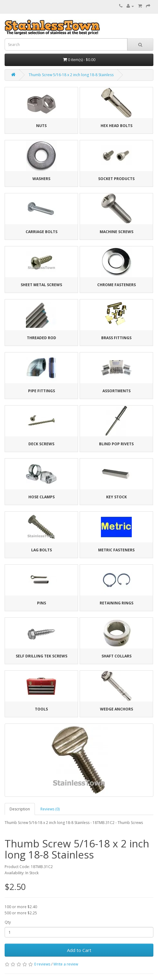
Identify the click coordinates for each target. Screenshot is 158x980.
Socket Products (116, 179)
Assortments (116, 391)
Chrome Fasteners (116, 285)
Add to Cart (79, 950)
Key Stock (116, 497)
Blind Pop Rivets (116, 444)
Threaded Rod (42, 338)
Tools (41, 709)
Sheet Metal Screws (41, 285)
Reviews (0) (50, 809)
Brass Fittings (116, 338)
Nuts (41, 126)
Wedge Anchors (116, 709)
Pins (42, 603)
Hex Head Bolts (116, 126)
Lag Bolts (42, 550)
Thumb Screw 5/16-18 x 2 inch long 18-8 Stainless (71, 75)
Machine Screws (116, 232)
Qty (8, 922)
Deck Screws (41, 444)
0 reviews (42, 964)
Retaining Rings (116, 603)
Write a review (66, 964)
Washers (41, 179)
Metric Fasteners (116, 550)
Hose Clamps (42, 497)
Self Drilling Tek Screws (42, 656)
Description (20, 809)
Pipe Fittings (42, 391)
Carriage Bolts (42, 232)
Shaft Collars (116, 656)
